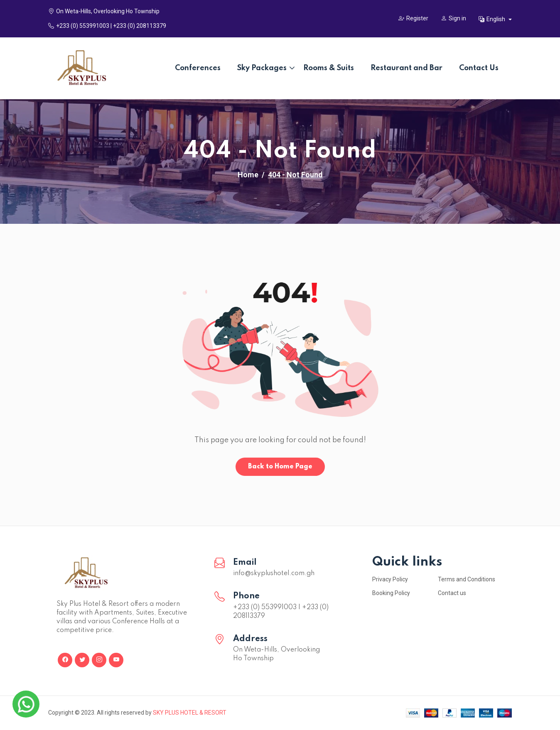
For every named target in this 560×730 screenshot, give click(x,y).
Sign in (453, 18)
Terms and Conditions (467, 579)
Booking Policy (391, 593)
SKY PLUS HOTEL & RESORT (190, 713)
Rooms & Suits (329, 68)
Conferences (198, 68)
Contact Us (479, 68)
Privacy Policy (390, 579)
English (492, 19)
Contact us (452, 593)
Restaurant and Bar (406, 68)
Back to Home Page (280, 467)
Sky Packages (262, 68)
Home (248, 175)
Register (413, 18)
